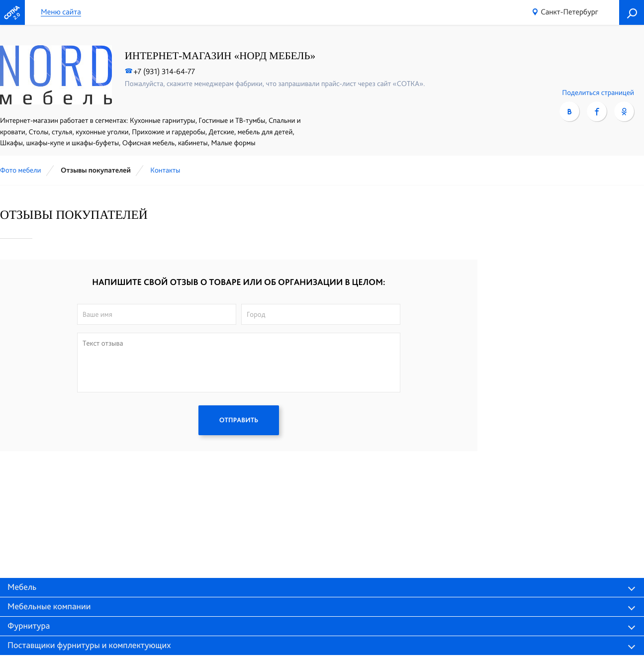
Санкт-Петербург (569, 12)
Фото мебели (21, 170)
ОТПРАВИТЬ (239, 420)
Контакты (165, 170)
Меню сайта (61, 12)
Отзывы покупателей (96, 170)
